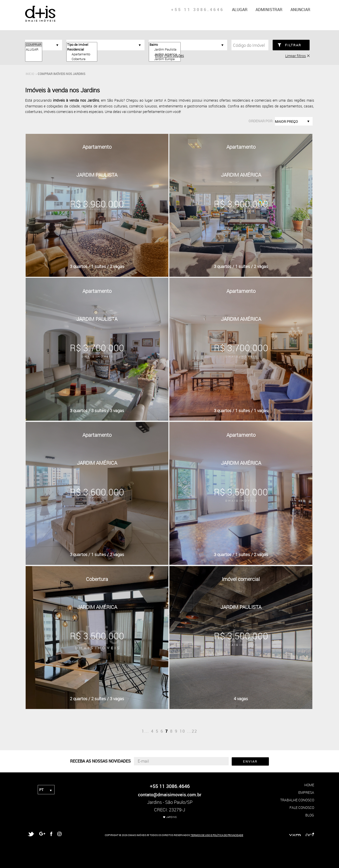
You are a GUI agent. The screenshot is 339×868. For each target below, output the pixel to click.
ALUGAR (34, 49)
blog (310, 815)
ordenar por (260, 121)
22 (195, 731)
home (309, 785)
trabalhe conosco (297, 800)
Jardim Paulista (165, 49)
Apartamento (82, 54)
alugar (240, 10)
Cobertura (82, 59)
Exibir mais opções (170, 55)
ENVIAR (250, 761)
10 (182, 731)
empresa (306, 792)
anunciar (300, 10)
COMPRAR (34, 45)
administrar (269, 10)
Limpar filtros (296, 56)
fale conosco (302, 807)
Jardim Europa (165, 59)
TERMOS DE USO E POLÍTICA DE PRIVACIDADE (217, 835)
